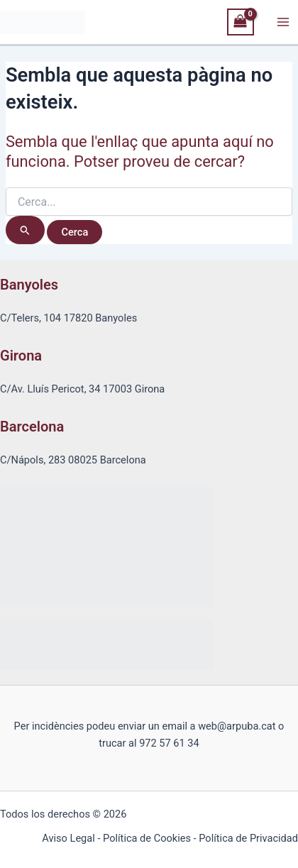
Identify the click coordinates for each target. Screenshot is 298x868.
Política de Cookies (147, 838)
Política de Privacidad (248, 838)
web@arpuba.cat (237, 726)
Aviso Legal (68, 838)
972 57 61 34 (169, 743)
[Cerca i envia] (25, 230)
